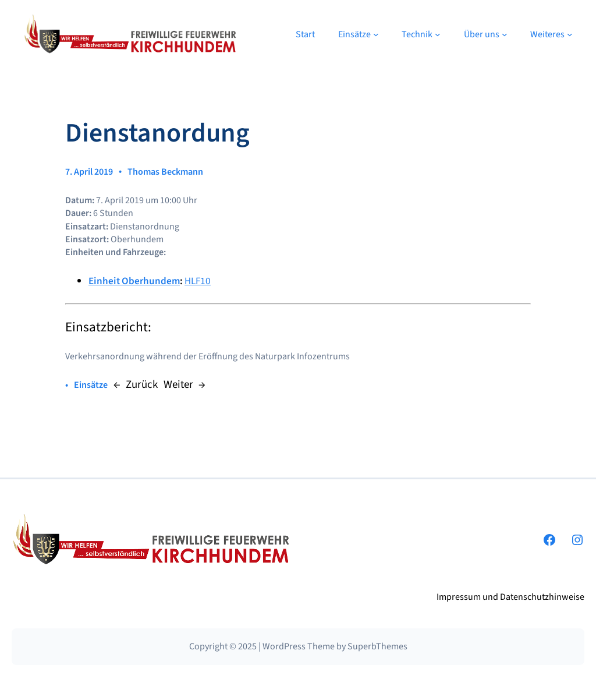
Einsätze (91, 385)
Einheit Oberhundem (134, 281)
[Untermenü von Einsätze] (376, 34)
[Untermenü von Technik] (438, 34)
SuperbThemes (377, 646)
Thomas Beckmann (165, 172)
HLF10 (198, 281)
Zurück (142, 385)
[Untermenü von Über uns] (505, 34)
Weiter (178, 385)
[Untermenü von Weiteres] (570, 34)
